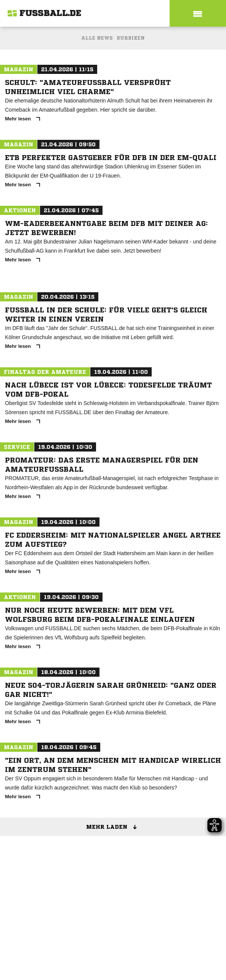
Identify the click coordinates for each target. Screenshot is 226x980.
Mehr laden (114, 827)
